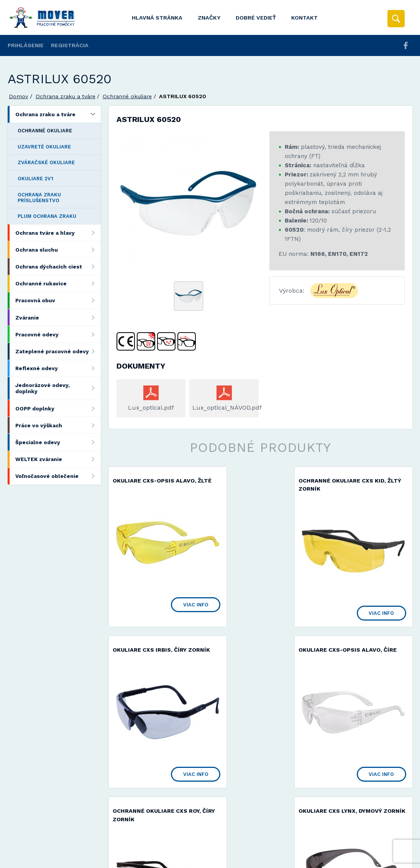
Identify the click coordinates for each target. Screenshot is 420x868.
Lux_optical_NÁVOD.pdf (224, 408)
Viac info (172, 596)
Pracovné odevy (58, 334)
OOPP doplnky (58, 408)
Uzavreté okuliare (44, 147)
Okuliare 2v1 (35, 179)
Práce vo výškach (58, 425)
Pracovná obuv (58, 301)
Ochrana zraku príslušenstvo (39, 198)
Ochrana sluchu (58, 250)
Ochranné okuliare (127, 96)
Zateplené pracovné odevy (58, 351)
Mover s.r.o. (73, 842)
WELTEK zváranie (58, 459)
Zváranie (58, 317)
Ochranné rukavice (58, 284)
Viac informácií (334, 860)
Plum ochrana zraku (47, 216)
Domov (18, 96)
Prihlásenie (26, 45)
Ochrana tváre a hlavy (58, 233)
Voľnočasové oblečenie (58, 476)
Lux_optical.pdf (151, 408)
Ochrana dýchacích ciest (58, 266)
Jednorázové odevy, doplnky (58, 388)
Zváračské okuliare (46, 162)
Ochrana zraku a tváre (66, 96)
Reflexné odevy (58, 368)
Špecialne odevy (58, 442)
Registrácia (70, 45)
